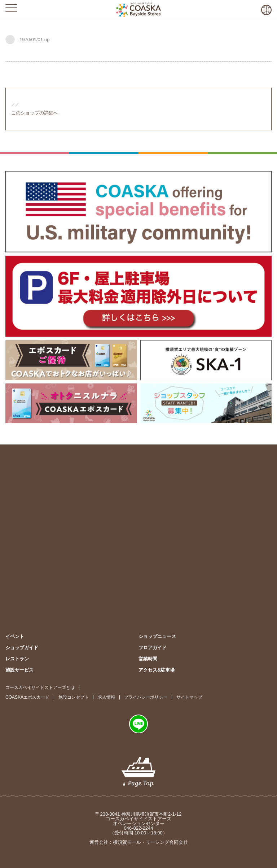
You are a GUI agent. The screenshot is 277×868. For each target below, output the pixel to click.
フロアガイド (153, 648)
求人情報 (106, 697)
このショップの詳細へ (35, 113)
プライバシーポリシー (146, 697)
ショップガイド (22, 648)
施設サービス (19, 670)
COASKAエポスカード (27, 697)
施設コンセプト (74, 697)
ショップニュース (157, 636)
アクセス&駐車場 (157, 670)
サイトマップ (189, 697)
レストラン (17, 659)
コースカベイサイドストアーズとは (40, 687)
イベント (15, 636)
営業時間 (148, 659)
